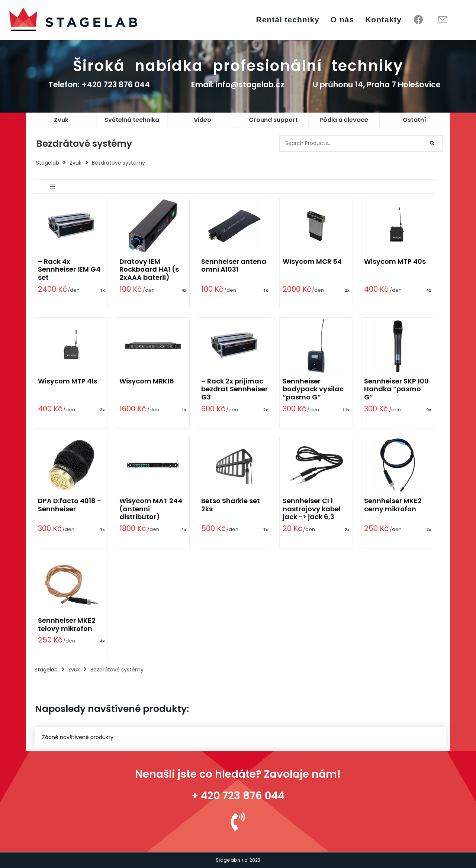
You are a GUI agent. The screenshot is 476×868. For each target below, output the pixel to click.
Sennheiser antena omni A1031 (234, 265)
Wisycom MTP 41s (68, 381)
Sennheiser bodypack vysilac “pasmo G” (313, 389)
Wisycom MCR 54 (312, 261)
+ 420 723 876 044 (238, 796)
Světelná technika (132, 120)
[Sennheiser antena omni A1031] (234, 226)
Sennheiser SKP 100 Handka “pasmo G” (396, 389)
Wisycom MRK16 (147, 381)
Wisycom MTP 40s (395, 261)
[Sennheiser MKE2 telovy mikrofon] (71, 584)
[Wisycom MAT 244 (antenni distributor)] (153, 465)
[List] (52, 187)
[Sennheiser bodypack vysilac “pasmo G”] (316, 345)
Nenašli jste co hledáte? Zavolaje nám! (238, 774)
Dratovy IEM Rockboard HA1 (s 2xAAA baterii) (149, 269)
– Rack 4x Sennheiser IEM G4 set (69, 269)
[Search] (432, 143)
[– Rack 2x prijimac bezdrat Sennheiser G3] (234, 345)
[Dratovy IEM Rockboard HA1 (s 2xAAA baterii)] (153, 226)
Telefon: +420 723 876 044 (99, 85)
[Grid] (41, 187)
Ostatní (414, 120)
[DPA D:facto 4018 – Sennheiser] (71, 465)
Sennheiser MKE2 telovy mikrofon (67, 624)
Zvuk (61, 120)
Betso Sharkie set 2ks (231, 505)
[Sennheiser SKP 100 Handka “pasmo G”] (398, 345)
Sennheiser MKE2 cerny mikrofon (393, 505)
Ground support (273, 120)
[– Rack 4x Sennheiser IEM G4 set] (71, 226)
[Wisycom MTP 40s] (398, 226)
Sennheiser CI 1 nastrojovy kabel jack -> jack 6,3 (312, 509)
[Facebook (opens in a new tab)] (419, 20)
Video (202, 120)
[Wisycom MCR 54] (316, 226)
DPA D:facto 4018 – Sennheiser (70, 505)
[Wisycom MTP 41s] (71, 345)
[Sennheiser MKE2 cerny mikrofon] (398, 465)
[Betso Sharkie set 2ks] (234, 465)
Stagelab (48, 163)
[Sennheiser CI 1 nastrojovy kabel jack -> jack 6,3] (316, 465)
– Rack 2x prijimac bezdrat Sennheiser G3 (234, 389)
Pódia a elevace (344, 120)
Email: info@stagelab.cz (238, 85)
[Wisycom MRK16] (153, 345)
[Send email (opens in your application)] (443, 20)
